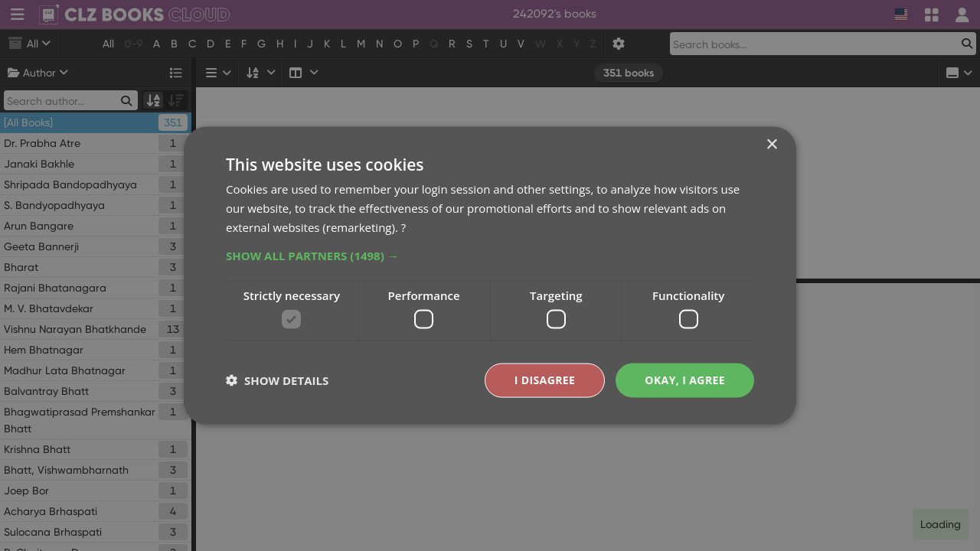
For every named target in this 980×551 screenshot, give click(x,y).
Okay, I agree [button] (685, 380)
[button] (490, 255)
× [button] (771, 145)
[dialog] (490, 275)
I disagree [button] (545, 380)
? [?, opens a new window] (403, 227)
